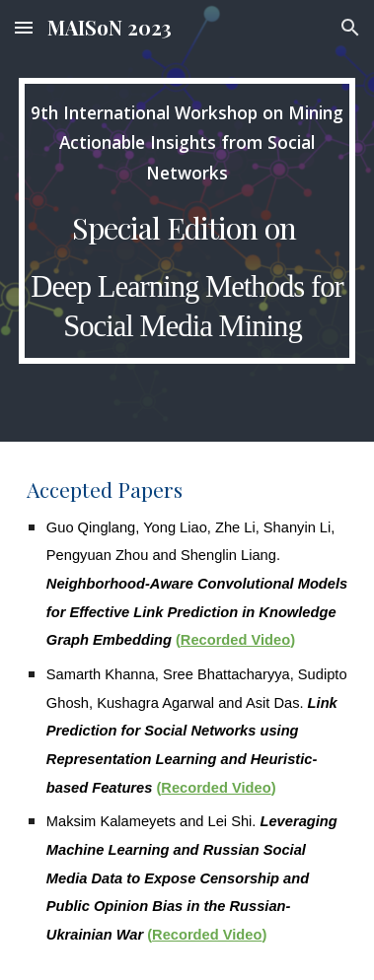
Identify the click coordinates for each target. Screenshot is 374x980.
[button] (24, 27)
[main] (187, 221)
